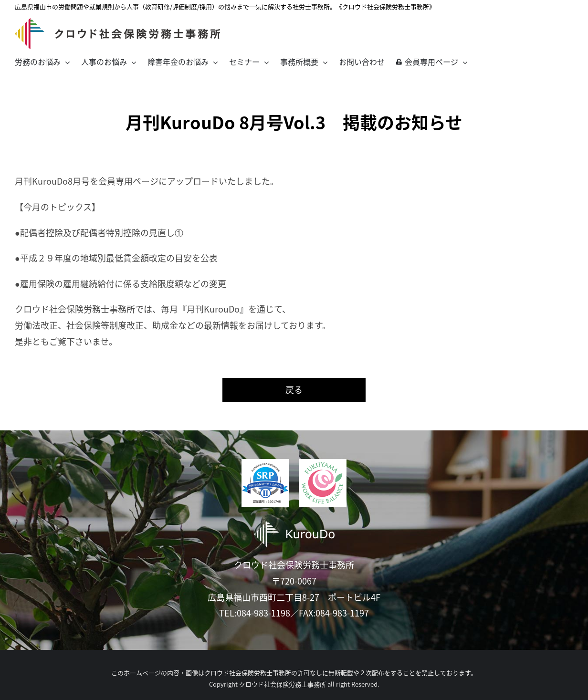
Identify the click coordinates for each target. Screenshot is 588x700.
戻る (294, 390)
